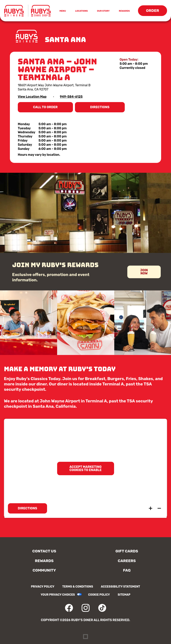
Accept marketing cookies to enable (85, 468)
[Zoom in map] (150, 508)
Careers (127, 561)
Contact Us (44, 551)
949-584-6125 (71, 97)
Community (44, 570)
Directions (103, 109)
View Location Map (32, 97)
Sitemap (124, 595)
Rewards (124, 11)
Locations (81, 11)
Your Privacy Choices (58, 595)
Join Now (144, 274)
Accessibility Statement (120, 587)
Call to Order (47, 109)
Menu (63, 11)
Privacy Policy (43, 587)
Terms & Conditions (78, 587)
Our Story (103, 11)
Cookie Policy (99, 595)
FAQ (127, 570)
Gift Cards (127, 551)
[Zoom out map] (159, 508)
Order (154, 12)
